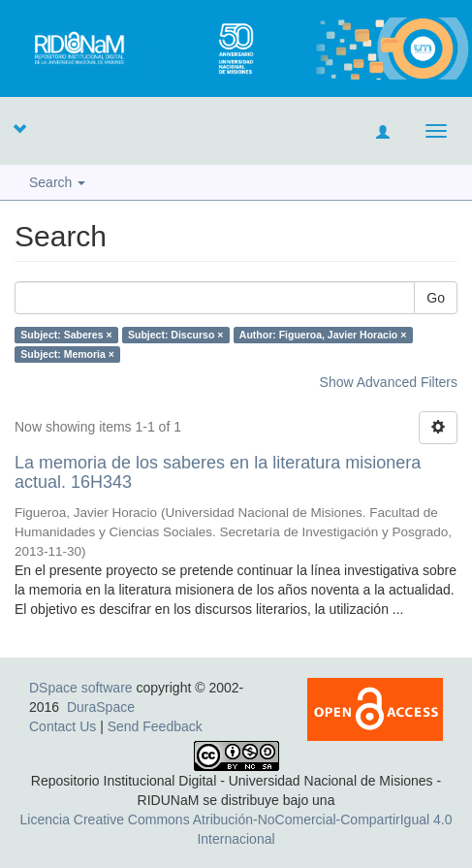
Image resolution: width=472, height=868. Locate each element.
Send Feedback (155, 726)
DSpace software (81, 688)
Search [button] (57, 182)
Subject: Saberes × (66, 335)
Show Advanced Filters (389, 382)
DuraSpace (101, 707)
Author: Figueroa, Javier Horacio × (323, 335)
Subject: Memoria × (67, 354)
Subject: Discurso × (175, 335)
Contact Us (63, 726)
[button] (19, 128)
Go (436, 298)
